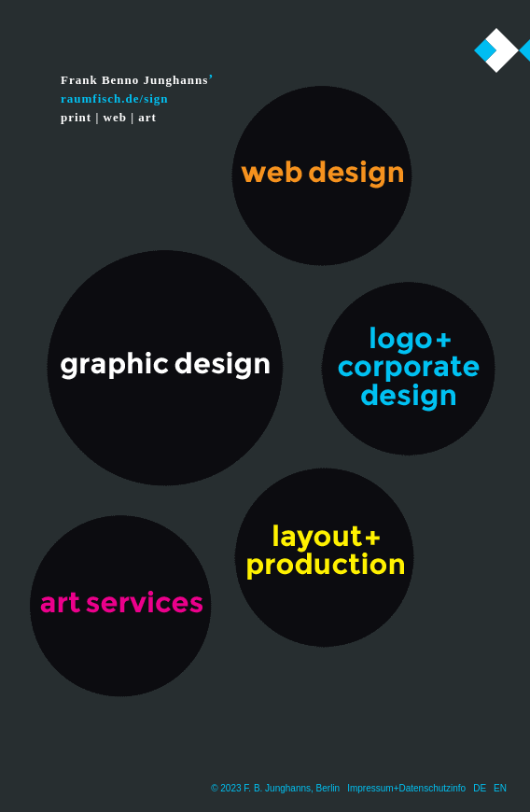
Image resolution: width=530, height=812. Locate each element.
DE (480, 788)
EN (500, 788)
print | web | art (109, 117)
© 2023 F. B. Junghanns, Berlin (275, 788)
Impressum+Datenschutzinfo (406, 788)
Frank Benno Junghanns (134, 80)
